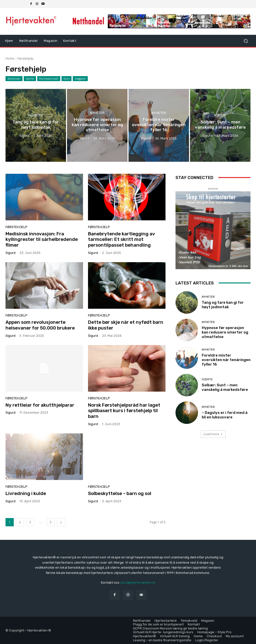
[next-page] (61, 522)
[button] (246, 41)
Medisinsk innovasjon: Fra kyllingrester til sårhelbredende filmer (42, 239)
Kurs (66, 79)
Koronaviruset (49, 79)
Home (10, 58)
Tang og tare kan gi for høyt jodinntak (223, 305)
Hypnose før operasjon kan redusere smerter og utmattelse (225, 332)
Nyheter (36, 115)
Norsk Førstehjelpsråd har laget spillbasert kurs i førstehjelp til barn (124, 411)
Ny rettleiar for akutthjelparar (40, 405)
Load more (213, 434)
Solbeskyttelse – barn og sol (120, 493)
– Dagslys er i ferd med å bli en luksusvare (225, 415)
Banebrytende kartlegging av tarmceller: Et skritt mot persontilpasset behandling (121, 239)
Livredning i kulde (26, 493)
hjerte (30, 79)
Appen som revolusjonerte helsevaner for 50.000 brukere (40, 325)
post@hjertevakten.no (138, 583)
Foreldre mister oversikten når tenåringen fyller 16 (226, 360)
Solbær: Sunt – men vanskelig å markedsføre (225, 387)
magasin (80, 79)
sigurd (10, 253)
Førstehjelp (16, 227)
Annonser (14, 79)
